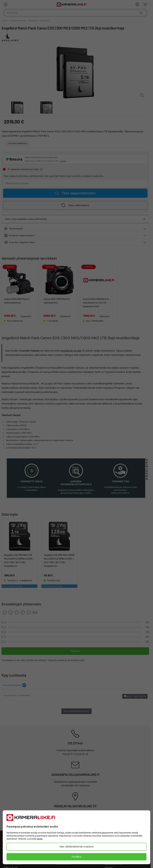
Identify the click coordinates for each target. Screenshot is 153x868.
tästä (40, 839)
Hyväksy (76, 857)
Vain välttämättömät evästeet (76, 847)
